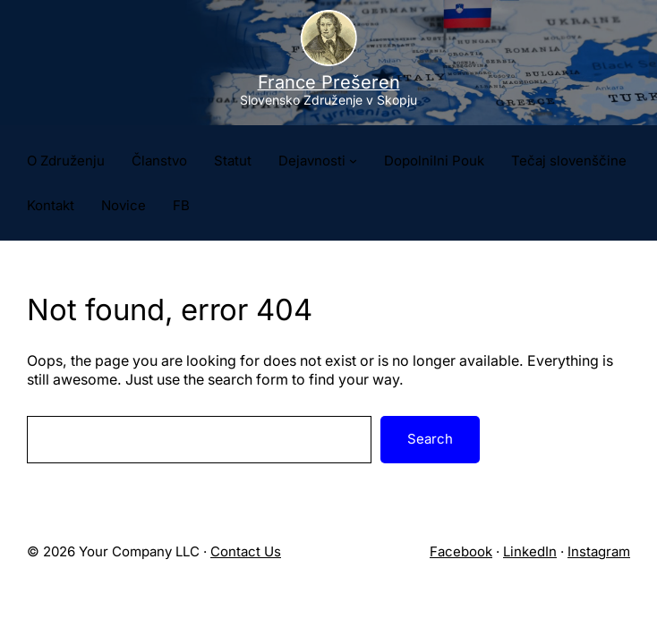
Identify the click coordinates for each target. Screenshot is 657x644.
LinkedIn (530, 551)
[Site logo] (329, 62)
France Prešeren (329, 82)
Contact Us (246, 551)
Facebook (461, 551)
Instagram (599, 551)
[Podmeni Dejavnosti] (353, 161)
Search (430, 439)
